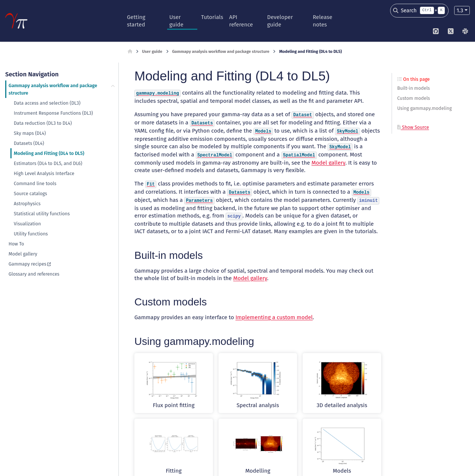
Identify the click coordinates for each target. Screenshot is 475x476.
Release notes (323, 21)
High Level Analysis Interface (44, 173)
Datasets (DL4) (29, 143)
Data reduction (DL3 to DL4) (43, 123)
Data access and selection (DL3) (47, 103)
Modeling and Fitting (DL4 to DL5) (49, 153)
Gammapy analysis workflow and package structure (53, 89)
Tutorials (212, 17)
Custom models (414, 98)
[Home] (130, 52)
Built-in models (414, 88)
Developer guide (280, 21)
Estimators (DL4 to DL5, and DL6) (48, 163)
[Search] (419, 11)
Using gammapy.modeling (424, 108)
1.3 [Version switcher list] (460, 10)
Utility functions (31, 234)
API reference (241, 21)
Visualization (27, 224)
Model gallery (23, 254)
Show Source (413, 127)
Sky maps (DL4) (30, 133)
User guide (176, 21)
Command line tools (35, 183)
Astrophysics (27, 204)
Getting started (136, 21)
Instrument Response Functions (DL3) (53, 113)
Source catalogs (30, 193)
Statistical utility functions (42, 214)
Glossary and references (34, 274)
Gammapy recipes (27, 264)
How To (16, 244)
